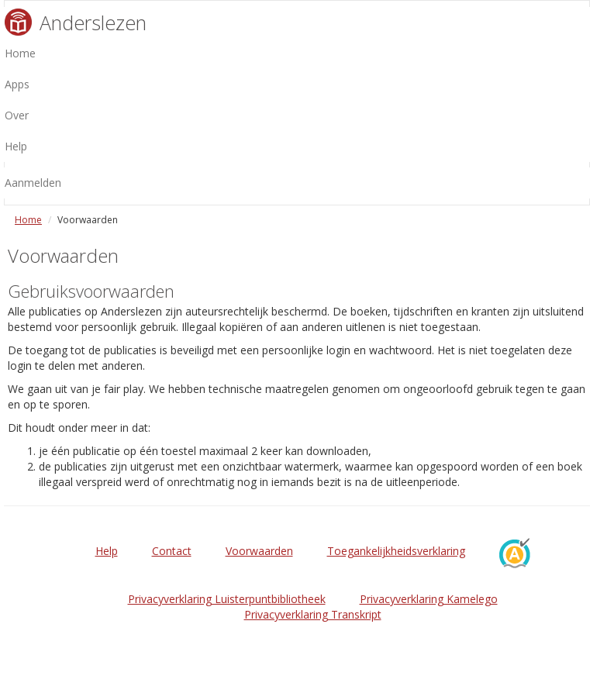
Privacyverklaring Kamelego (429, 599)
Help (107, 551)
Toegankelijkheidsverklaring (396, 551)
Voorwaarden (259, 551)
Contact (172, 551)
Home (28, 220)
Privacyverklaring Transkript (313, 614)
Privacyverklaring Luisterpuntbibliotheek (227, 599)
